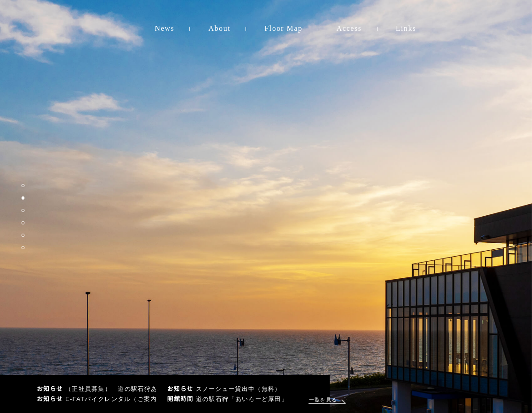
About (219, 28)
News (165, 28)
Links (406, 28)
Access (349, 28)
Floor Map (283, 28)
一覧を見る (320, 400)
